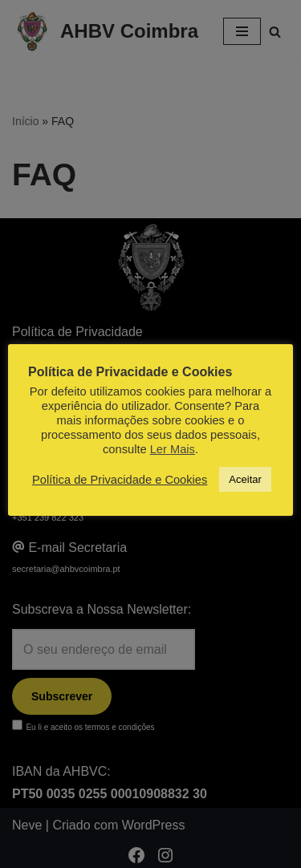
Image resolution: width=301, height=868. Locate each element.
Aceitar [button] (245, 479)
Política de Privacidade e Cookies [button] (120, 480)
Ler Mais (173, 449)
